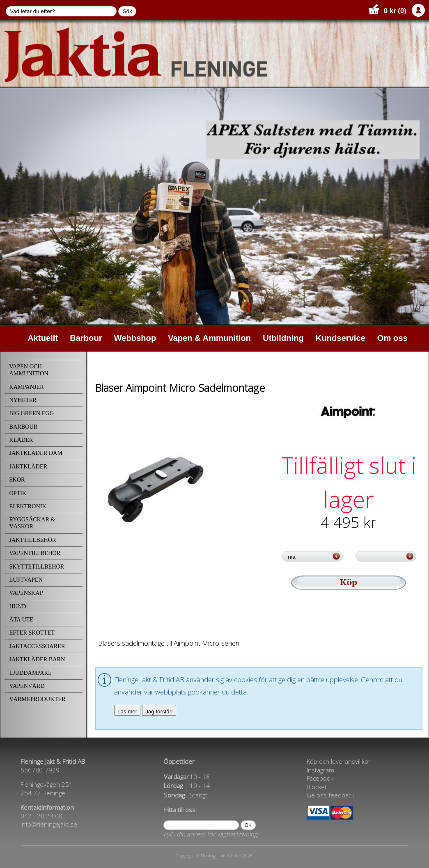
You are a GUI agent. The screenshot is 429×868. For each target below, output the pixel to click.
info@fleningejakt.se (49, 824)
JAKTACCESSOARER (37, 646)
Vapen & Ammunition (209, 338)
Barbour (86, 338)
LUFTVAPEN (26, 580)
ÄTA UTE (21, 619)
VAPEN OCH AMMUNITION (29, 370)
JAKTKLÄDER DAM (36, 453)
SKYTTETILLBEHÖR (37, 566)
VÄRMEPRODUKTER (37, 699)
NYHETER (23, 400)
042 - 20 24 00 (41, 816)
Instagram (320, 770)
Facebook (320, 778)
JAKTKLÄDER (28, 466)
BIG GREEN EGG (31, 413)
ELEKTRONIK (28, 506)
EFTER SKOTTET (32, 633)
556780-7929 (40, 770)
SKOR (17, 480)
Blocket (317, 787)
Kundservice (341, 338)
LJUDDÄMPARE (30, 673)
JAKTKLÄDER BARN (37, 659)
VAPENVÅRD (27, 686)
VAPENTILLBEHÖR (35, 553)
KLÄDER (21, 440)
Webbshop (135, 338)
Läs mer (127, 712)
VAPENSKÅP (26, 593)
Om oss (392, 338)
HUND (17, 606)
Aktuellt (43, 338)
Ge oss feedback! (331, 795)
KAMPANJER (26, 387)
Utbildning (283, 338)
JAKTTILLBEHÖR (32, 540)
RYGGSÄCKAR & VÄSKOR (32, 523)
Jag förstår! (159, 712)
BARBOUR (23, 427)
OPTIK (18, 493)
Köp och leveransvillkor (339, 761)
